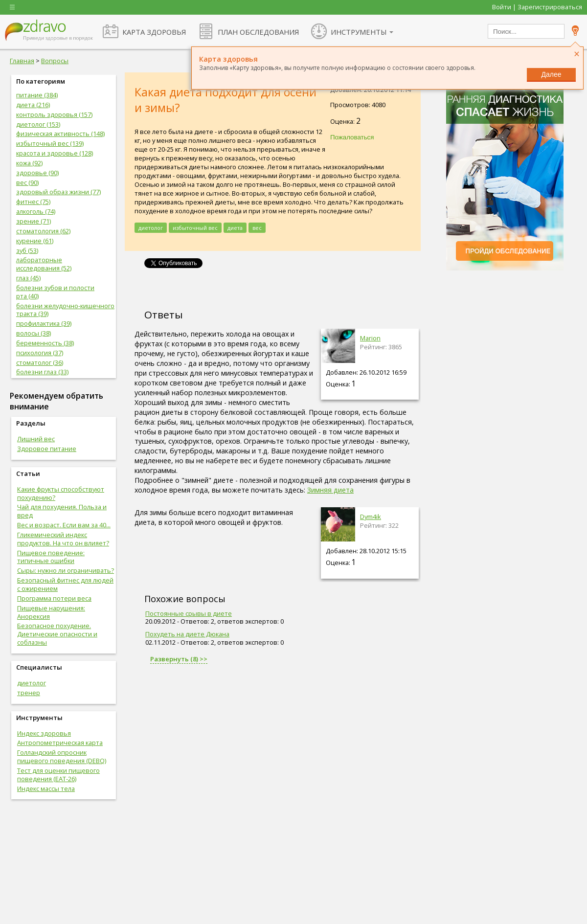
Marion (370, 338)
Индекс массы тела (46, 789)
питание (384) (37, 95)
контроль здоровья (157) (54, 114)
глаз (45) (28, 278)
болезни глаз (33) (42, 372)
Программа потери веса (54, 598)
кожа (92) (29, 163)
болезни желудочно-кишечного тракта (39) (65, 310)
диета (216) (33, 105)
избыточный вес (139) (50, 143)
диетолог (32, 683)
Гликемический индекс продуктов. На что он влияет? (63, 539)
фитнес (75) (33, 202)
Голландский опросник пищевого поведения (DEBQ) (62, 756)
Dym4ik (371, 517)
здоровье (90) (37, 173)
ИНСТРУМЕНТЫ (359, 32)
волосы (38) (34, 333)
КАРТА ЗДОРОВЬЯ (154, 32)
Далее (551, 74)
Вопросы (55, 61)
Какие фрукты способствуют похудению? (61, 493)
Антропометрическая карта (60, 743)
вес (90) (27, 182)
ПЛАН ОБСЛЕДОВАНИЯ (258, 32)
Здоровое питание (47, 449)
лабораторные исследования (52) (44, 264)
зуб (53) (27, 250)
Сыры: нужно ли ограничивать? (66, 570)
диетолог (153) (38, 124)
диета (235, 228)
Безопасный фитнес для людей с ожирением (65, 584)
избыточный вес (195, 228)
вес (257, 228)
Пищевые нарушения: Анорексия (51, 612)
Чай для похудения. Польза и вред (62, 511)
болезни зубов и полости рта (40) (55, 292)
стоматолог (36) (40, 362)
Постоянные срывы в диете (189, 613)
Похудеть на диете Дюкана (187, 634)
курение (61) (35, 241)
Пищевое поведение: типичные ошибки (51, 557)
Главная (22, 61)
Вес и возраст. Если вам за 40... (64, 525)
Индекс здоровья (44, 733)
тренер (29, 693)
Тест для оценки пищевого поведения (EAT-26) (58, 775)
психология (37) (40, 353)
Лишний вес (36, 439)
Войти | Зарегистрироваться (537, 7)
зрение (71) (34, 221)
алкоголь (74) (36, 211)
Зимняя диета (330, 490)
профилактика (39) (44, 323)
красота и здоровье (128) (55, 153)
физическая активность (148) (60, 134)
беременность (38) (45, 343)
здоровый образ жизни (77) (58, 192)
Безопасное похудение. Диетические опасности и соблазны (57, 634)
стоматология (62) (43, 231)
